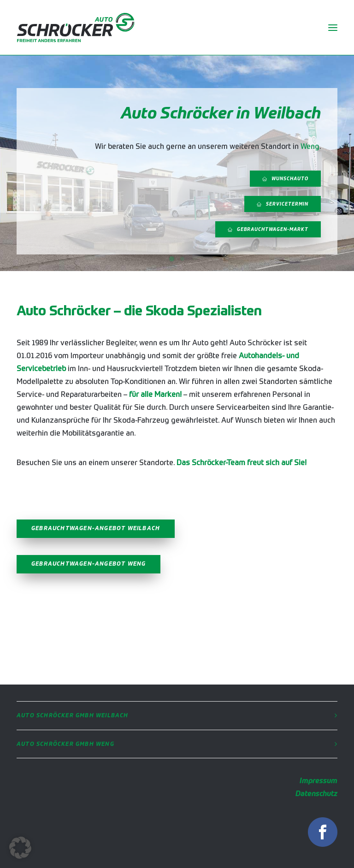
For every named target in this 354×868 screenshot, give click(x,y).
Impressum (319, 781)
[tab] (177, 716)
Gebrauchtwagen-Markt (268, 230)
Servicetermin (283, 204)
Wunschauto (285, 179)
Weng (310, 147)
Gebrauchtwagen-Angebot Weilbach (96, 529)
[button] (20, 848)
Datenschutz (316, 794)
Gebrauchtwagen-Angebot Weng (88, 564)
